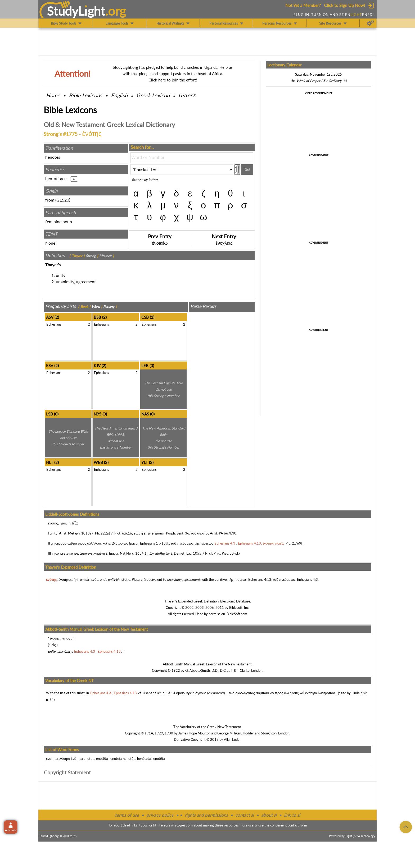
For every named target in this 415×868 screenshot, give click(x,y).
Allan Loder (232, 739)
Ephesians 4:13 (260, 579)
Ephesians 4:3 (307, 579)
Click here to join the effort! (173, 80)
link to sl (292, 815)
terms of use (127, 815)
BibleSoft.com (237, 614)
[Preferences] (370, 23)
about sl (269, 815)
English (119, 95)
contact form (297, 825)
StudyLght (76, 11)
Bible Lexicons (85, 95)
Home (53, 95)
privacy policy (160, 815)
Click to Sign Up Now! (344, 5)
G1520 (63, 200)
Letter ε (187, 95)
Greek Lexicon (153, 95)
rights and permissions (206, 815)
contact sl (245, 815)
